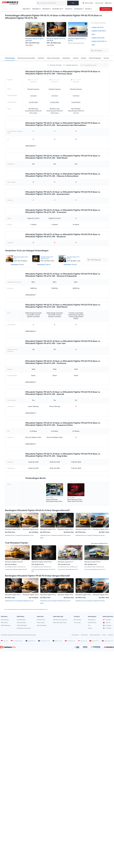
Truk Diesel (33, 96)
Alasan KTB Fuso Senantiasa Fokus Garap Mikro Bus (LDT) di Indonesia (54, 500)
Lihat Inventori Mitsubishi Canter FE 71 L (95, 569)
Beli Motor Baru (41, 620)
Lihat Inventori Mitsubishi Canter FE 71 (68, 569)
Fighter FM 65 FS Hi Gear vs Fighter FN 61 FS (19, 601)
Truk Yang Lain (94, 260)
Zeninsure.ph (57, 641)
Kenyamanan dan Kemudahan (26, 58)
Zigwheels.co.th (107, 641)
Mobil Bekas (36, 9)
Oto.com (5, 641)
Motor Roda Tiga (57, 9)
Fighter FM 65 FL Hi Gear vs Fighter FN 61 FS (19, 535)
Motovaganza (78, 9)
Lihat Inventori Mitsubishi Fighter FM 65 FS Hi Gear (43, 570)
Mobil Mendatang (6, 625)
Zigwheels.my (70, 641)
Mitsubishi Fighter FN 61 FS (31, 529)
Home (5, 609)
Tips (89, 625)
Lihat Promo (29, 45)
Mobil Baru (26, 9)
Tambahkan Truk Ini (17, 265)
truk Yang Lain (97, 51)
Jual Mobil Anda (106, 9)
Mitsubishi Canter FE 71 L (92, 562)
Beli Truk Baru (78, 620)
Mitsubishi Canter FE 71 (65, 562)
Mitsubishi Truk (103, 544)
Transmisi (76, 58)
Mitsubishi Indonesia (33, 89)
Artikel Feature (92, 623)
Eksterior (84, 58)
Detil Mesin (41, 58)
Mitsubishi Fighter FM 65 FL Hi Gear (13, 529)
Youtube (106, 623)
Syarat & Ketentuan (95, 635)
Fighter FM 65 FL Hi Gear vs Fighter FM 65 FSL (90, 535)
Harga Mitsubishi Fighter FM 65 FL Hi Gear (33, 112)
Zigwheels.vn (94, 641)
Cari (73, 3)
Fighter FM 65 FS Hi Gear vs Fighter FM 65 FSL (90, 601)
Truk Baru (68, 9)
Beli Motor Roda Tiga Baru (60, 620)
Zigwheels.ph (30, 641)
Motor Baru (46, 9)
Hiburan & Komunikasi (53, 58)
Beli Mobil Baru (5, 620)
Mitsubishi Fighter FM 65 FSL (101, 529)
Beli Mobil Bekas (21, 620)
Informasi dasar (10, 58)
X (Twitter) (107, 628)
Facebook (107, 620)
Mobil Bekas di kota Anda (24, 628)
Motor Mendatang (42, 625)
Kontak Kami (84, 635)
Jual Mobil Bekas (21, 623)
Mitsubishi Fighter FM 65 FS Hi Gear (42, 562)
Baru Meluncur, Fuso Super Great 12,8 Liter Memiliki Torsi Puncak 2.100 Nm (75, 500)
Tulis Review (33, 82)
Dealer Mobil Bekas (22, 625)
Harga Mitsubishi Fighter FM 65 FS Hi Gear (55, 112)
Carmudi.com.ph (44, 641)
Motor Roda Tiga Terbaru (60, 623)
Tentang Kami (75, 635)
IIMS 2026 (88, 9)
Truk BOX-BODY (33, 102)
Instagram (107, 626)
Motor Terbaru (41, 623)
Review (90, 628)
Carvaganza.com (17, 641)
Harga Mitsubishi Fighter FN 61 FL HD (76, 112)
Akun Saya (99, 3)
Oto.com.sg (82, 641)
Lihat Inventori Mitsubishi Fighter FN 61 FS (16, 569)
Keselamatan (66, 58)
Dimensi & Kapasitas (95, 58)
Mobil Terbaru (5, 623)
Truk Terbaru (77, 623)
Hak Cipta (110, 635)
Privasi (104, 635)
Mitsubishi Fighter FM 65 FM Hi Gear (47, 258)
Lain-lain (106, 58)
